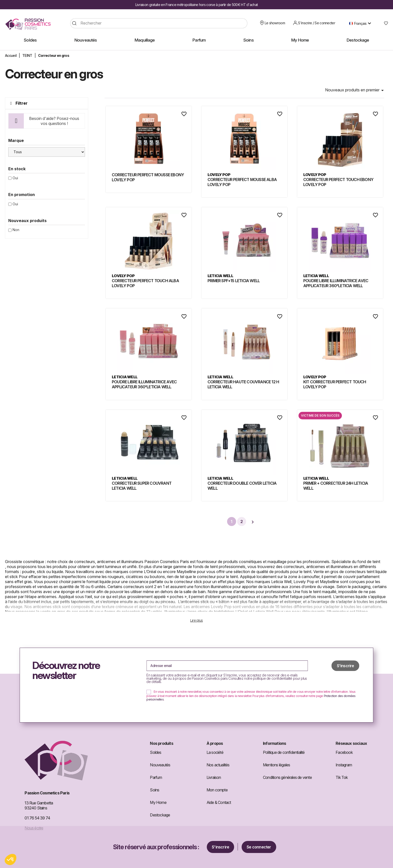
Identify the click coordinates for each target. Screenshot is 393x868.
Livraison (214, 777)
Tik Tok (342, 777)
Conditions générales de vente (287, 777)
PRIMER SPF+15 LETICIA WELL (234, 281)
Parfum (156, 777)
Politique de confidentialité (284, 752)
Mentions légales (276, 765)
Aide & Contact (219, 802)
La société (215, 752)
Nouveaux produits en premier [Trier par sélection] (355, 90)
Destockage (160, 815)
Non (16, 230)
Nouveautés (160, 765)
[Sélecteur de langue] (361, 23)
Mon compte (217, 790)
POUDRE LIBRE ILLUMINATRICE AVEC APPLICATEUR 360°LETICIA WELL (336, 283)
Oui (15, 178)
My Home (158, 802)
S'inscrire (220, 847)
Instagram (344, 765)
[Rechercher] (159, 23)
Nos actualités (218, 765)
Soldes (156, 752)
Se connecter (259, 847)
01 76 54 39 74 (37, 818)
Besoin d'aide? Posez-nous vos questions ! (54, 121)
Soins (155, 790)
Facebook (344, 752)
